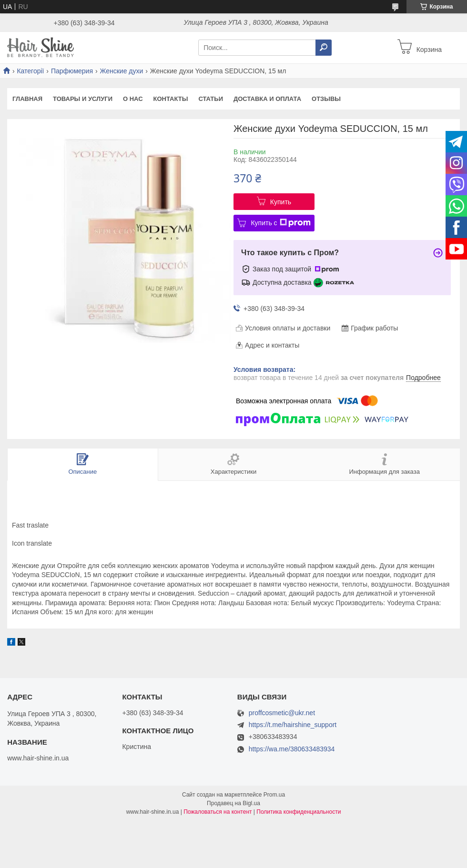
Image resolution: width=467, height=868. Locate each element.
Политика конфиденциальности (299, 812)
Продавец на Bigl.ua (233, 803)
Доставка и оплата (267, 99)
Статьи (211, 99)
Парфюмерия (72, 71)
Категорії (30, 71)
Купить (281, 202)
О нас (133, 99)
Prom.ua (274, 795)
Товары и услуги (83, 99)
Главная (27, 99)
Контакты (171, 99)
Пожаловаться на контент (218, 812)
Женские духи (121, 71)
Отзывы (326, 99)
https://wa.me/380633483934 (292, 749)
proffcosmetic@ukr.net (282, 713)
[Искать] (324, 48)
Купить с (280, 223)
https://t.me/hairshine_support (293, 725)
